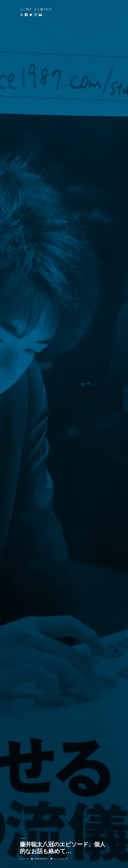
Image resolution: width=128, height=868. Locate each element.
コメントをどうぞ (61, 859)
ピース (25, 859)
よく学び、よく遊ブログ (36, 9)
